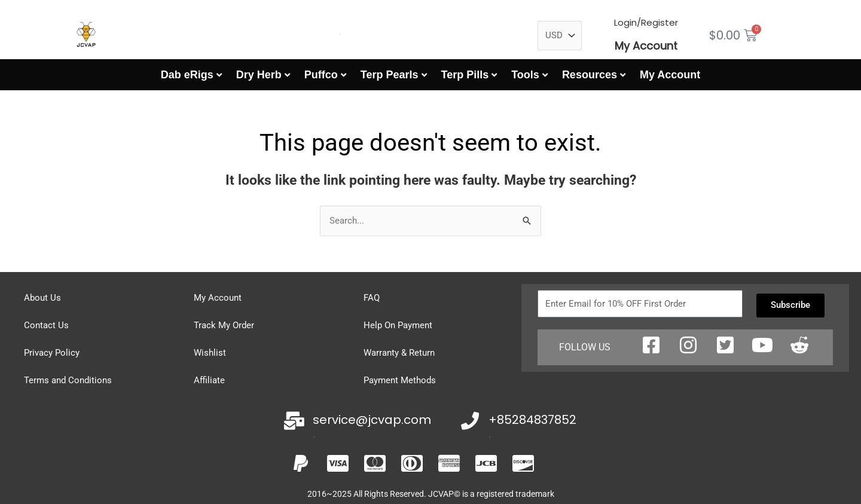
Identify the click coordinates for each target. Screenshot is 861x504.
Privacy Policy (52, 353)
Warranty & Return (399, 353)
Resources (590, 75)
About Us (42, 298)
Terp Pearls (390, 75)
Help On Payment (398, 325)
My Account (646, 46)
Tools (525, 75)
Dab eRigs (187, 75)
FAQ (372, 298)
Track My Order (224, 325)
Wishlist (210, 353)
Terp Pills (465, 75)
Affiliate (209, 380)
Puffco (321, 75)
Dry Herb (259, 75)
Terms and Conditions (68, 380)
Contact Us (46, 325)
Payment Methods (400, 380)
